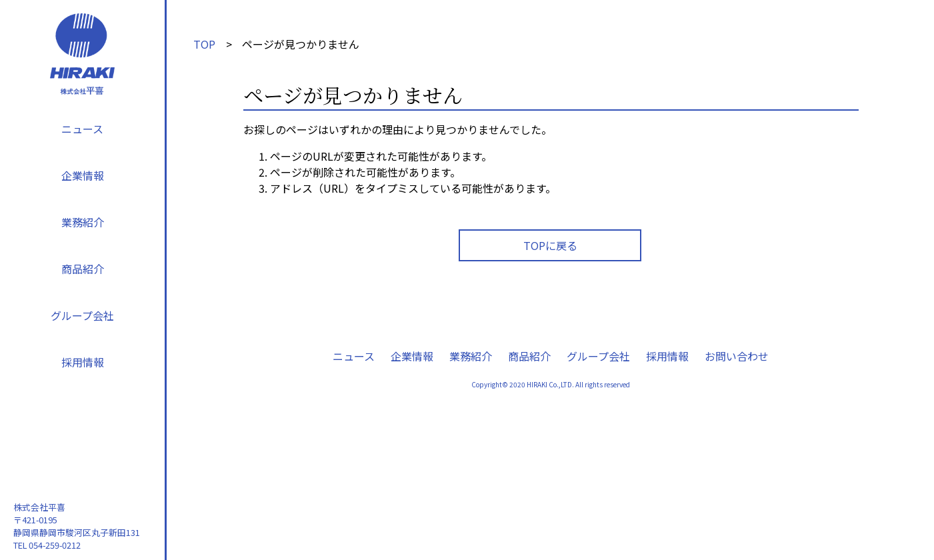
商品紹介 (83, 269)
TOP (204, 44)
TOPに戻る (550, 245)
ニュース (82, 129)
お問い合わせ (737, 356)
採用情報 (83, 362)
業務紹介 (83, 222)
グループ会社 (82, 315)
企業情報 (83, 175)
